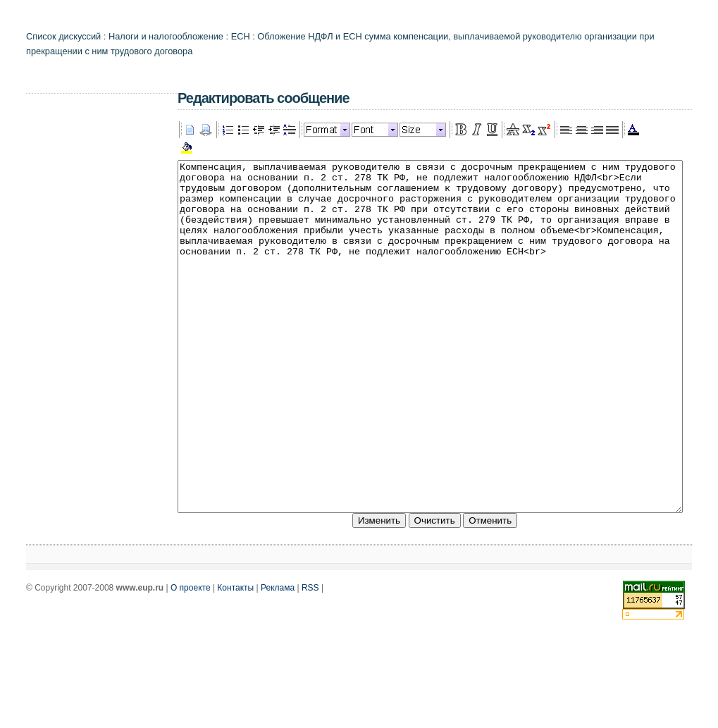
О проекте (191, 658)
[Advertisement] (82, 314)
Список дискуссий (63, 36)
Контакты (235, 658)
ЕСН (241, 36)
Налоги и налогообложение (166, 36)
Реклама (278, 658)
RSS (310, 658)
